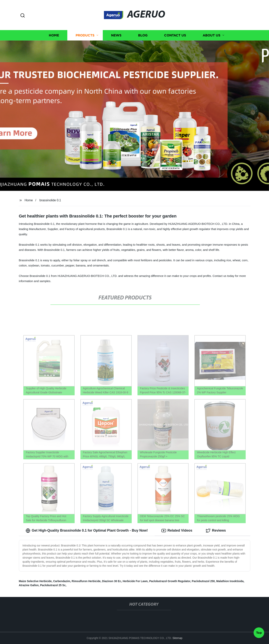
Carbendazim (62, 581)
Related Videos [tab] (177, 531)
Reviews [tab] (216, 531)
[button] (23, 16)
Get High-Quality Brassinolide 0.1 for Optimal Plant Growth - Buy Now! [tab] (87, 531)
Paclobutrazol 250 (203, 581)
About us (212, 35)
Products (85, 35)
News (116, 35)
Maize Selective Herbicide (35, 581)
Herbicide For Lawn (135, 581)
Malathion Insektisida (230, 581)
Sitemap (177, 638)
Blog (143, 35)
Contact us (175, 35)
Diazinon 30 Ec (112, 581)
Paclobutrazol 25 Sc (53, 585)
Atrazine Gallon (29, 585)
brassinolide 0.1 (50, 200)
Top (259, 634)
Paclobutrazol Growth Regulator (170, 581)
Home (54, 35)
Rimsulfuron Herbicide (86, 581)
